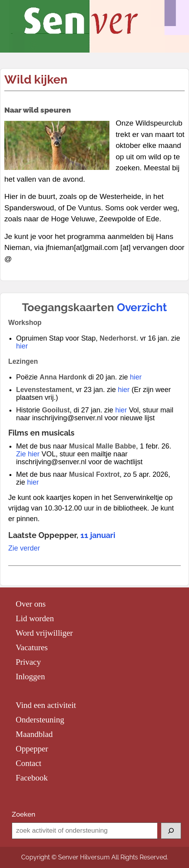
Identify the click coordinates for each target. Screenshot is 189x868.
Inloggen (30, 677)
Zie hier (28, 454)
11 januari (98, 535)
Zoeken (24, 814)
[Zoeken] (171, 831)
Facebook (32, 778)
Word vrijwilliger (44, 633)
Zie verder (24, 548)
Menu (14, 14)
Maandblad (34, 734)
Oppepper (32, 749)
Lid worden (35, 618)
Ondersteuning (40, 720)
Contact (28, 763)
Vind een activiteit (46, 705)
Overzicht (142, 307)
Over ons (31, 604)
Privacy (28, 662)
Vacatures (32, 647)
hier (22, 346)
